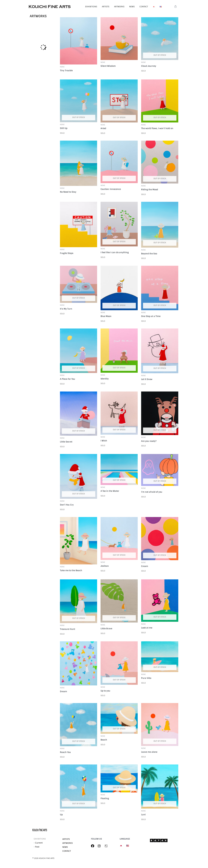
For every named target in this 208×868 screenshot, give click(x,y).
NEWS (132, 7)
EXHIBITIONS (91, 7)
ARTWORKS (119, 7)
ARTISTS (106, 7)
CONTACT (144, 7)
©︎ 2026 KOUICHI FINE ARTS (43, 858)
